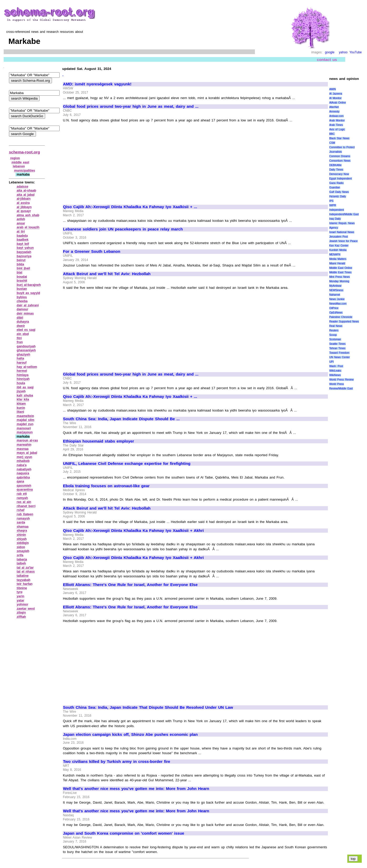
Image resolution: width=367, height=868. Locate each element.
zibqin (21, 613)
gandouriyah (26, 346)
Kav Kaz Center (339, 246)
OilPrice (334, 308)
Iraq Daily (335, 219)
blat (20, 273)
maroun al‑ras (27, 440)
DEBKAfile (335, 165)
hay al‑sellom (27, 367)
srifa (20, 555)
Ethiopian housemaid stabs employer (99, 441)
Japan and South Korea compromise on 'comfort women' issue (124, 833)
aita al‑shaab (27, 191)
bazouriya (24, 256)
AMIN (332, 89)
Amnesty (334, 112)
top (353, 859)
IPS (331, 201)
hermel (22, 371)
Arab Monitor (337, 120)
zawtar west (26, 609)
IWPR (333, 205)
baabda (22, 236)
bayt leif (23, 244)
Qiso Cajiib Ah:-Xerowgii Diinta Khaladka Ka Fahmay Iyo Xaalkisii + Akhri (133, 531)
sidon (21, 547)
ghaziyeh (23, 355)
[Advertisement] (107, 161)
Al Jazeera (336, 94)
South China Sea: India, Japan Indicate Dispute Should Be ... (121, 419)
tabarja (22, 559)
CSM (332, 143)
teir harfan (25, 584)
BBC (332, 134)
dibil (20, 318)
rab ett (22, 494)
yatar (21, 600)
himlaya (23, 375)
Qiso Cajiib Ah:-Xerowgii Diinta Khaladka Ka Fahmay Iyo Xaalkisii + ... (130, 207)
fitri (19, 338)
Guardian (335, 188)
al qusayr (24, 211)
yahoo (343, 52)
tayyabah (24, 580)
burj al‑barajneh (29, 285)
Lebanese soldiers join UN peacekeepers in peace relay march (123, 229)
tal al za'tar (25, 568)
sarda (21, 522)
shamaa (23, 527)
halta (20, 358)
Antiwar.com (336, 116)
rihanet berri (26, 506)
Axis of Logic (337, 129)
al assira (23, 203)
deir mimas (25, 314)
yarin (21, 596)
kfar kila (23, 399)
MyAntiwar (335, 286)
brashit (22, 281)
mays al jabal (27, 453)
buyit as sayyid (28, 293)
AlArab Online (337, 103)
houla (21, 383)
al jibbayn (24, 207)
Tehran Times (337, 348)
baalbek (23, 240)
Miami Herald (337, 263)
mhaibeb (23, 461)
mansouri (24, 428)
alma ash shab (28, 215)
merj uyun (25, 457)
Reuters (334, 330)
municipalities (25, 171)
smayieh (23, 551)
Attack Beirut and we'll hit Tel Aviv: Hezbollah (107, 274)
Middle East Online (341, 268)
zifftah (21, 617)
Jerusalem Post (339, 237)
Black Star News (339, 138)
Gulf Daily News (339, 192)
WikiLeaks (335, 371)
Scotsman (335, 339)
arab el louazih (28, 227)
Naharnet (335, 295)
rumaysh (23, 518)
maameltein (25, 416)
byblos (22, 297)
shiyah (22, 539)
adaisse (23, 187)
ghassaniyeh (26, 350)
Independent (337, 210)
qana (20, 481)
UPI (331, 362)
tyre (20, 592)
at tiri (21, 232)
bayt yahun (25, 248)
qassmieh (24, 486)
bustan (22, 289)
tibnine (22, 588)
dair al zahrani (28, 305)
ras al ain (24, 502)
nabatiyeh (24, 469)
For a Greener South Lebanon (92, 251)
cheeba (22, 301)
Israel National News (342, 232)
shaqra (22, 531)
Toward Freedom (339, 353)
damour (23, 309)
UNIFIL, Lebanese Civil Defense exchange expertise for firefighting (127, 464)
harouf (22, 363)
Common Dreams (340, 156)
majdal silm (26, 420)
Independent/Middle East (344, 214)
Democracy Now (339, 174)
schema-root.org (24, 152)
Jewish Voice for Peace (343, 241)
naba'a (22, 465)
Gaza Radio (336, 183)
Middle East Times (340, 272)
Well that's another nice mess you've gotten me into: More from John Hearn (136, 789)
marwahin (24, 445)
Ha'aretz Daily (338, 196)
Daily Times (336, 170)
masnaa (23, 449)
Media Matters (338, 259)
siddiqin (23, 543)
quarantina (25, 490)
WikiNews (335, 375)
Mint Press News (339, 277)
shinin (21, 535)
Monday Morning (339, 281)
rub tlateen (25, 514)
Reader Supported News (344, 322)
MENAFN (335, 255)
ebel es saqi (26, 330)
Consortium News (340, 161)
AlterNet (334, 107)
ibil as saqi (25, 387)
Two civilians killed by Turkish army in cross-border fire (117, 762)
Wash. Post (336, 366)
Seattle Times (337, 344)
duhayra (23, 322)
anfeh (21, 219)
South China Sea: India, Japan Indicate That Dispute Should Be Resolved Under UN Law (148, 707)
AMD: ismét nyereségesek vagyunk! (97, 84)
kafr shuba (25, 396)
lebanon (19, 166)
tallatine (23, 576)
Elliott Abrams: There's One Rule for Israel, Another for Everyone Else (130, 585)
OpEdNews (336, 313)
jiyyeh (21, 391)
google (330, 52)
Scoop (333, 335)
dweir (21, 326)
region (15, 158)
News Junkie (337, 299)
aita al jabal (26, 195)
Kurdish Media (338, 250)
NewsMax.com (338, 304)
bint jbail (23, 268)
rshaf (21, 510)
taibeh (21, 563)
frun (20, 342)
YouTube (356, 52)
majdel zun (25, 424)
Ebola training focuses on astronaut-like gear (106, 486)
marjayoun (25, 432)
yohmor (23, 604)
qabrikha (23, 477)
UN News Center (339, 357)
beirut (21, 260)
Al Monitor (335, 98)
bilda (20, 264)
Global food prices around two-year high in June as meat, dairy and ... (131, 106)
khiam (21, 404)
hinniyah (23, 379)
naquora (23, 473)
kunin (21, 408)
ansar (21, 223)
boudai (22, 277)
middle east (20, 162)
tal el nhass (26, 572)
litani (20, 412)
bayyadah (24, 252)
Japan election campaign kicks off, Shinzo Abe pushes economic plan (130, 735)
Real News (336, 326)
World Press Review (341, 380)
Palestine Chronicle (341, 317)
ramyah (22, 498)
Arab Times (336, 125)
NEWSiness (336, 290)
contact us (327, 60)
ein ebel (23, 334)
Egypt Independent (340, 179)
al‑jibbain (24, 199)
